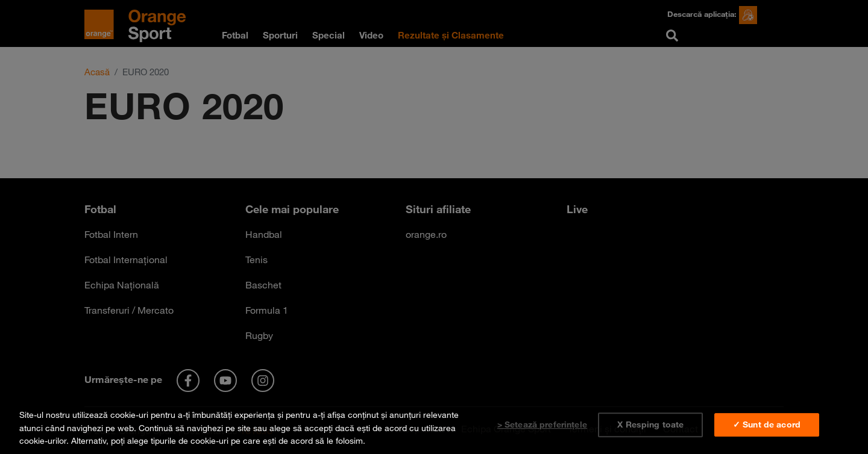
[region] (434, 425)
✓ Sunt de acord (767, 424)
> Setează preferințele (542, 424)
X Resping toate (650, 424)
